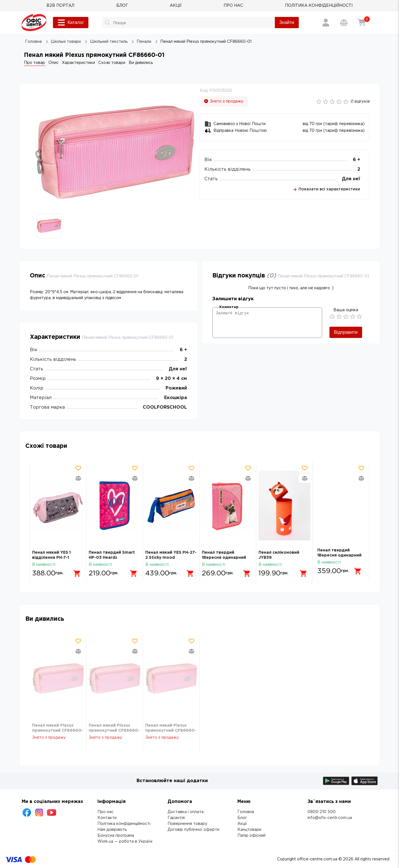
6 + (356, 160)
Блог (242, 818)
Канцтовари (249, 830)
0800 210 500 (322, 812)
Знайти (287, 22)
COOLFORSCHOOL (165, 407)
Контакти (107, 818)
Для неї (351, 179)
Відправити (346, 332)
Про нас (105, 812)
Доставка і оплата (186, 812)
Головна (246, 812)
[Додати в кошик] (75, 571)
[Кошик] (362, 23)
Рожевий (176, 388)
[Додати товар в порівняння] (78, 478)
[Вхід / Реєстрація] (326, 23)
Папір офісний (251, 836)
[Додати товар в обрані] (78, 468)
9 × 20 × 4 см (171, 379)
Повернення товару (187, 824)
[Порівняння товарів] (344, 23)
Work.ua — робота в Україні (125, 842)
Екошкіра (176, 398)
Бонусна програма (116, 836)
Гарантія (176, 818)
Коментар (229, 307)
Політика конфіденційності (124, 824)
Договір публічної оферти (193, 830)
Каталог (71, 23)
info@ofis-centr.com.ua (330, 818)
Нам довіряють (112, 830)
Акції (242, 824)
